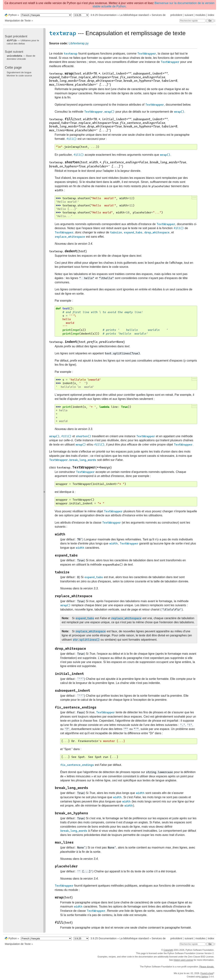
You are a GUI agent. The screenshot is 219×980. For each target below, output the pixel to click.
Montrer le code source (19, 76)
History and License (183, 960)
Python (13, 15)
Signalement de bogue (19, 72)
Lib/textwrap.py (79, 43)
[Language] (46, 15)
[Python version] (81, 15)
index (211, 15)
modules (200, 15)
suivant (189, 15)
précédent (176, 15)
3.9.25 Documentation (104, 15)
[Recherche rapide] (193, 21)
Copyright (168, 950)
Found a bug (207, 973)
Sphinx (205, 977)
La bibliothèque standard (134, 15)
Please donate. (207, 967)
